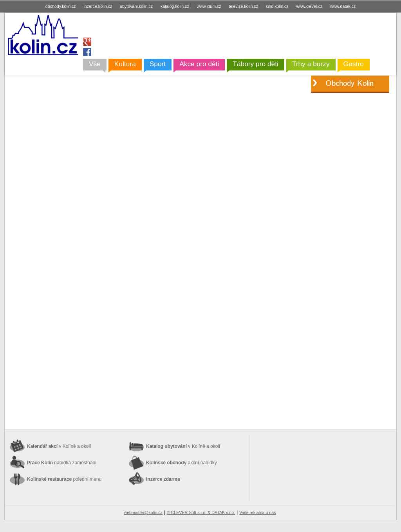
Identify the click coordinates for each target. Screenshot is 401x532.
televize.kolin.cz (243, 6)
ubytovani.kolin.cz (136, 6)
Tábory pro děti (256, 64)
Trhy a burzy (311, 64)
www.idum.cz (209, 6)
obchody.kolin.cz (61, 6)
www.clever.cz (309, 6)
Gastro (354, 64)
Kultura (125, 64)
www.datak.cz (343, 6)
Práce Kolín (62, 463)
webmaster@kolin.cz (143, 512)
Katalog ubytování (183, 446)
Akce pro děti (199, 64)
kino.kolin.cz (277, 6)
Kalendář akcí (59, 446)
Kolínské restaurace (64, 479)
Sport (158, 64)
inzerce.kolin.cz (98, 6)
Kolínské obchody (182, 463)
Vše (95, 64)
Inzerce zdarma (163, 479)
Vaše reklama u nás (257, 512)
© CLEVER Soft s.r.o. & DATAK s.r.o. (201, 512)
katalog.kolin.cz (175, 6)
